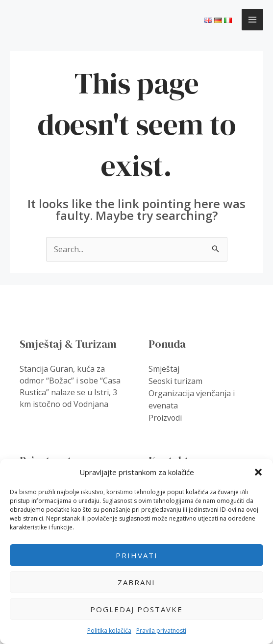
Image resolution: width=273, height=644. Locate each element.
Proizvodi (166, 416)
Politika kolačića (109, 631)
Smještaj (164, 369)
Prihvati (137, 555)
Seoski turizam (176, 381)
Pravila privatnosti (161, 631)
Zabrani (136, 582)
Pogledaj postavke (136, 609)
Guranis (33, 19)
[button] (258, 472)
